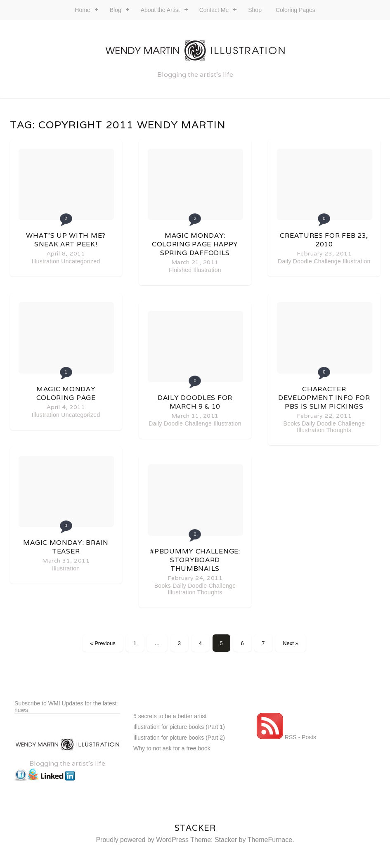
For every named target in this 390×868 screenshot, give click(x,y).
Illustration (46, 261)
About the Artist (160, 10)
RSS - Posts (286, 737)
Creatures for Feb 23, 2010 (324, 240)
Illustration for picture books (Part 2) (179, 738)
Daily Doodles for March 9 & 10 (195, 402)
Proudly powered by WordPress (142, 840)
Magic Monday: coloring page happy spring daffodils (195, 244)
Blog (116, 10)
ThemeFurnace (270, 840)
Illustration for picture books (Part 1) (179, 727)
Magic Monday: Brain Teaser (66, 547)
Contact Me (214, 10)
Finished (180, 270)
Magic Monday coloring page (66, 393)
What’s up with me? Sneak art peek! (66, 240)
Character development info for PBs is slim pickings (324, 398)
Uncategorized (80, 261)
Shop (255, 10)
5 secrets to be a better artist (170, 716)
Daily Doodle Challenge (180, 423)
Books (163, 586)
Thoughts (210, 592)
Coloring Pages (295, 10)
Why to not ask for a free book (172, 748)
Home (82, 10)
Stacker (195, 828)
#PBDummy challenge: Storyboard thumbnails (195, 560)
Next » (291, 643)
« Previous (103, 643)
